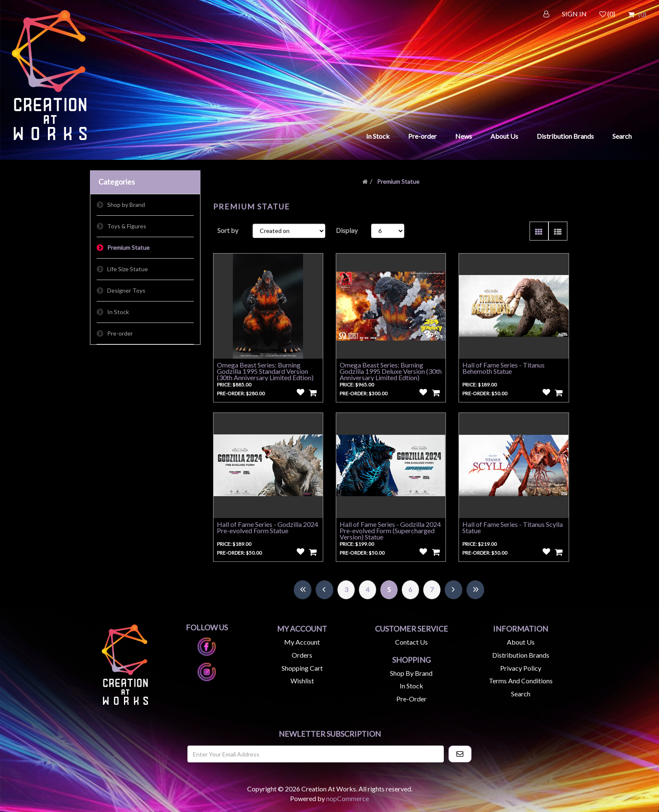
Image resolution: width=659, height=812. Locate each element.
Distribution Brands (565, 136)
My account (302, 642)
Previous (324, 590)
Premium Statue (128, 247)
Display (347, 230)
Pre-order (422, 136)
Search (622, 136)
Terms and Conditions (521, 681)
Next (453, 590)
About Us (504, 136)
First (303, 590)
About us (521, 642)
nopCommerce (348, 798)
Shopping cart (302, 668)
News (464, 136)
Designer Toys (126, 290)
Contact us (411, 642)
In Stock (378, 136)
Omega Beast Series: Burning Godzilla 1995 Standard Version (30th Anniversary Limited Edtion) (265, 371)
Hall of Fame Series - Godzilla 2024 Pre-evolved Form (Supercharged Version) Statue (390, 530)
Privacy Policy (521, 668)
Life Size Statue (128, 269)
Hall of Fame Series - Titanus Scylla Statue (513, 527)
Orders (302, 655)
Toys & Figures (127, 226)
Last (475, 590)
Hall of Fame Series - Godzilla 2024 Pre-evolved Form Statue (268, 527)
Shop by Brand (126, 205)
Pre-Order (411, 699)
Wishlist (302, 681)
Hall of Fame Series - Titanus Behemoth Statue (503, 368)
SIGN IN (574, 14)
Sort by (228, 230)
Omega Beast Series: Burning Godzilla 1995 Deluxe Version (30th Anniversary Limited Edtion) (391, 371)
